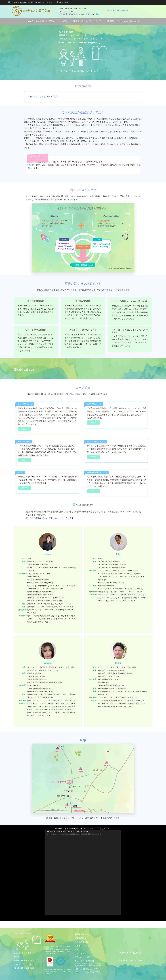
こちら (40, 97)
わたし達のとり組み (45, 21)
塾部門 (31, 165)
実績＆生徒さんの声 (82, 21)
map (98, 14)
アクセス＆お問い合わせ (128, 21)
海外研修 (110, 21)
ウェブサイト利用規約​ (84, 961)
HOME (30, 21)
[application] (83, 873)
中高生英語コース (82, 934)
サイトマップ (80, 953)
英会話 (78, 950)
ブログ (98, 21)
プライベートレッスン (84, 946)
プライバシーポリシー (84, 957)
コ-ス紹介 (64, 21)
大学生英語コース (82, 938)
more (25, 429)
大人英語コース (81, 942)
